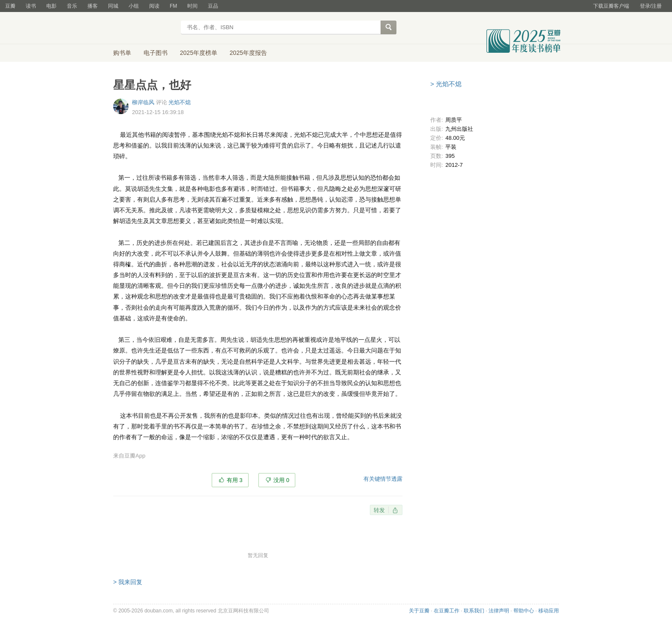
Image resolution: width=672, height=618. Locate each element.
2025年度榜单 (199, 53)
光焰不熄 (180, 102)
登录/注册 (651, 6)
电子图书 (156, 53)
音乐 (72, 6)
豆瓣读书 (144, 28)
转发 (379, 510)
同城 (113, 6)
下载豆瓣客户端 (611, 6)
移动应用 (549, 611)
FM (173, 6)
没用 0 (281, 480)
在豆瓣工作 (447, 611)
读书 (31, 6)
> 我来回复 (128, 582)
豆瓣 (10, 6)
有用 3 (235, 480)
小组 (134, 6)
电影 (51, 6)
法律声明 (499, 611)
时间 (192, 6)
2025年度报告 (248, 53)
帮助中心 (524, 611)
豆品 (213, 6)
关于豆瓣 (419, 611)
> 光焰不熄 (446, 84)
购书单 (122, 53)
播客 (93, 6)
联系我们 (474, 611)
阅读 (154, 6)
